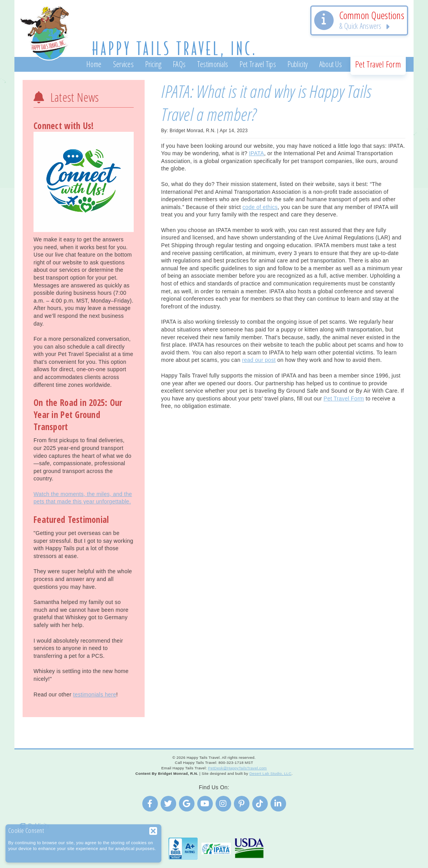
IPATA (257, 153)
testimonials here (95, 694)
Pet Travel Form (344, 399)
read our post (259, 360)
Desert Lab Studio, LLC (271, 773)
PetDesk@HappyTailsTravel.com (237, 768)
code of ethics (260, 207)
